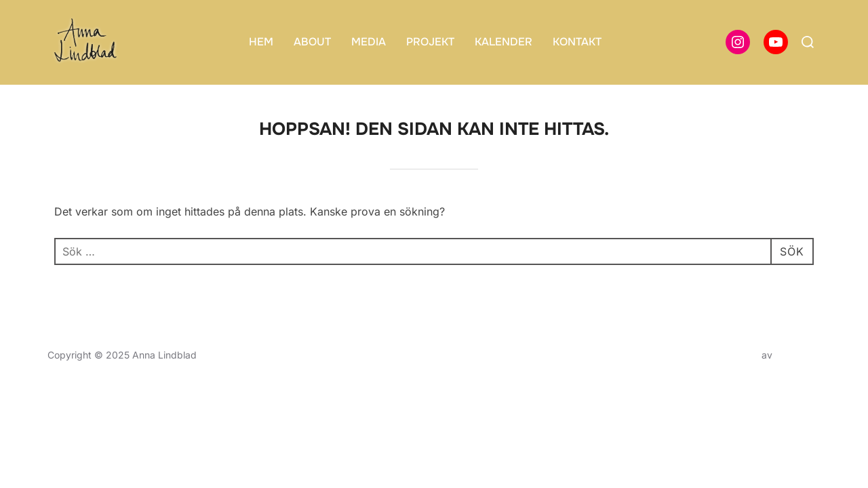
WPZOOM (798, 355)
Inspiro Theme (727, 355)
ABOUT (312, 42)
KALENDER (504, 42)
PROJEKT (430, 42)
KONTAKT (577, 42)
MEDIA (369, 42)
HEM (261, 42)
